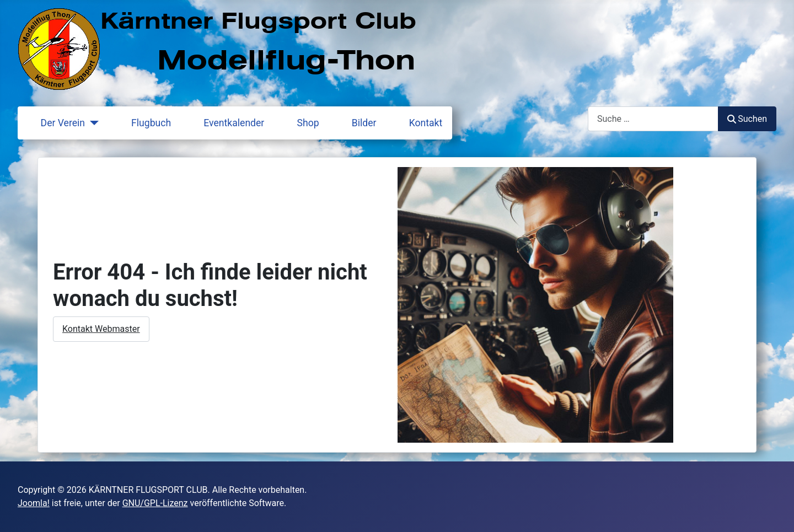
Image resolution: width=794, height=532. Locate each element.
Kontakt (419, 123)
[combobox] (653, 119)
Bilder (358, 123)
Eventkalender (227, 123)
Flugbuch (144, 123)
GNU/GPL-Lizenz (155, 503)
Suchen (747, 119)
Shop (302, 123)
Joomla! (34, 503)
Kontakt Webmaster (101, 329)
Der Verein (56, 123)
